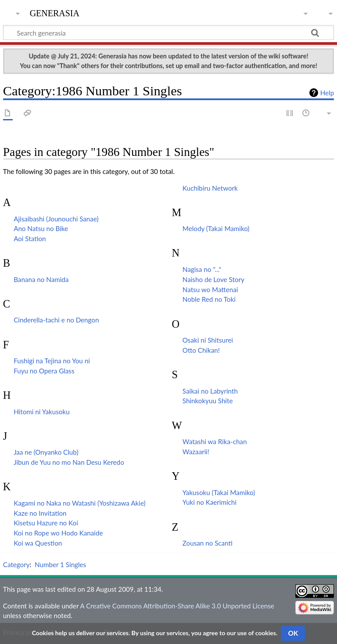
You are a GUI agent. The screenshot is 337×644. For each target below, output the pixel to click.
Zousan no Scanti (208, 543)
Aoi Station (30, 239)
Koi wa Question (38, 543)
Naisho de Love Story (213, 279)
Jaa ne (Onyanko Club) (46, 452)
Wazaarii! (196, 452)
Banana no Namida (41, 279)
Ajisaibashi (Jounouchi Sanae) (56, 219)
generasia (55, 12)
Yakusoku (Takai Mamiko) (219, 492)
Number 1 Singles (60, 564)
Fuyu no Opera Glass (44, 371)
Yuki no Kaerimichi (210, 502)
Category (16, 564)
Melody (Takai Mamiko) (216, 228)
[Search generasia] (168, 33)
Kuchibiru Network (210, 188)
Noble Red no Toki (209, 299)
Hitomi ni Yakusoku (41, 412)
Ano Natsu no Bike (41, 228)
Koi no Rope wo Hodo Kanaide (58, 533)
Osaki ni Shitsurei (208, 340)
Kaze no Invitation (40, 513)
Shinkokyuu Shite (208, 401)
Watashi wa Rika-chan (215, 441)
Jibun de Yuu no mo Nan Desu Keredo (69, 462)
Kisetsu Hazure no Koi (46, 523)
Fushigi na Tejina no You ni (52, 361)
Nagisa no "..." (202, 269)
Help (327, 93)
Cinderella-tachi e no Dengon (56, 320)
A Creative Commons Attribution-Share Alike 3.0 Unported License (177, 606)
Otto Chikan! (201, 350)
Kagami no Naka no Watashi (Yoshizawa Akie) (79, 503)
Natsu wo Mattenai (210, 289)
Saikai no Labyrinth (210, 391)
